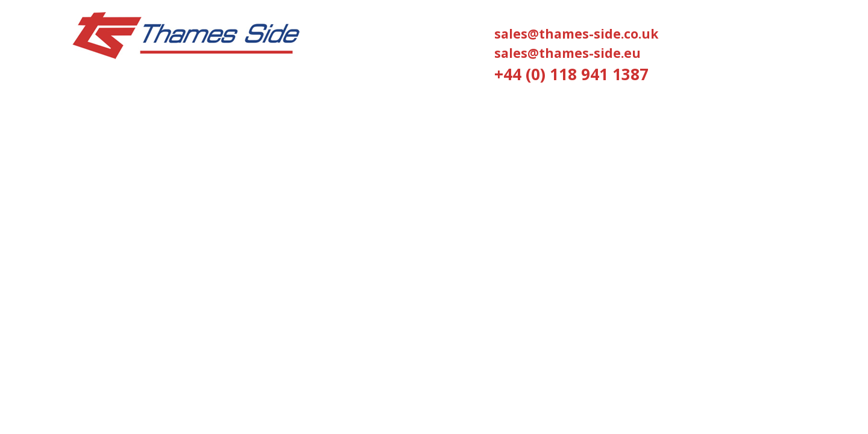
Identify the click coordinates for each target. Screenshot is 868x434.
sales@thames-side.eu (568, 53)
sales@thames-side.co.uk (576, 34)
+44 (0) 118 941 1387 (571, 74)
